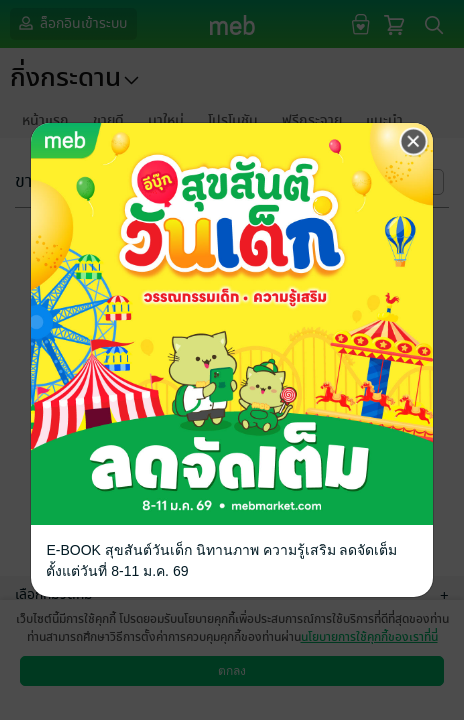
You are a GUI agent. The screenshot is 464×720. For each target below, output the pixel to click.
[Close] (414, 142)
